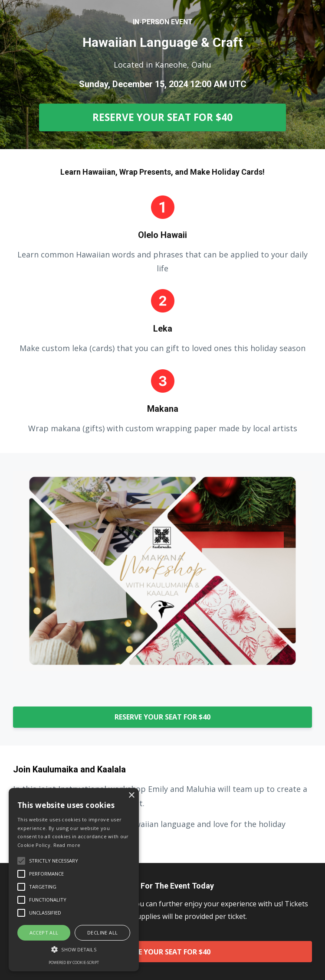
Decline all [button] (102, 933)
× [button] (131, 796)
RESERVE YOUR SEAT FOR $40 (162, 117)
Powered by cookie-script (74, 962)
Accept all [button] (44, 933)
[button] (74, 949)
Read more (67, 845)
